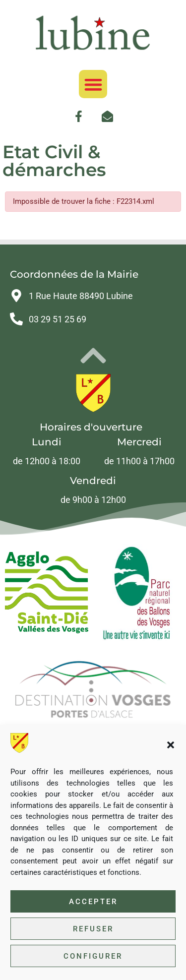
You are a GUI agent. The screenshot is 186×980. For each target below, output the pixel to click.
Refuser (93, 929)
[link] (93, 33)
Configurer (93, 956)
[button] (171, 745)
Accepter (93, 902)
